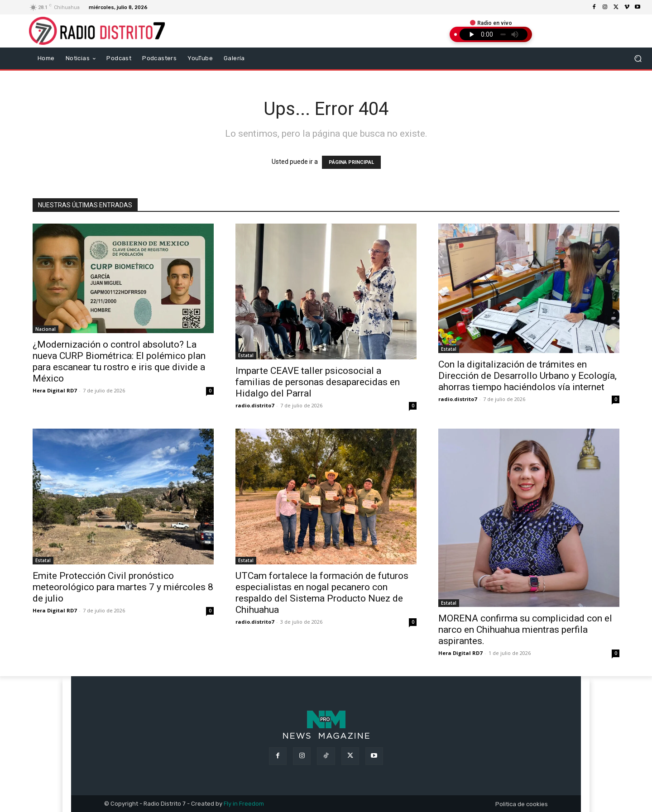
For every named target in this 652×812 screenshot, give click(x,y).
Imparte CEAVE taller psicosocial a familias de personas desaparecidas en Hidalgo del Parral (318, 382)
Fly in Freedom (244, 804)
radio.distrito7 (255, 405)
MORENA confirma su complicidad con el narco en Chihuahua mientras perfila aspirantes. (525, 630)
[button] (638, 58)
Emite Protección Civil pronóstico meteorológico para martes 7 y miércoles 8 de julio (123, 587)
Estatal (246, 355)
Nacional (46, 329)
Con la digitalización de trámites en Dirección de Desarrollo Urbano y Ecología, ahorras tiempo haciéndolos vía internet (527, 376)
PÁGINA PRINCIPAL (351, 162)
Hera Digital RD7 (55, 390)
